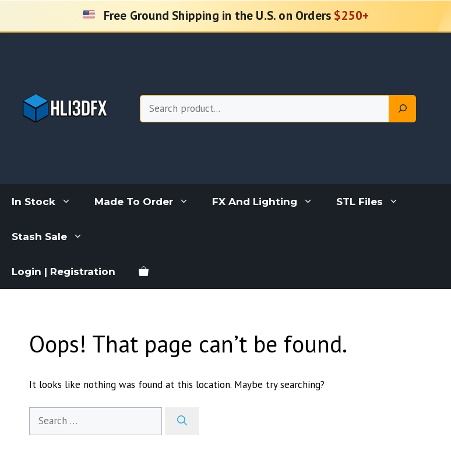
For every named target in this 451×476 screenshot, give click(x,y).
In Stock (47, 202)
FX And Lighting (268, 202)
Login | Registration (64, 272)
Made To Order (147, 202)
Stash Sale (53, 237)
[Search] (403, 109)
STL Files (373, 202)
